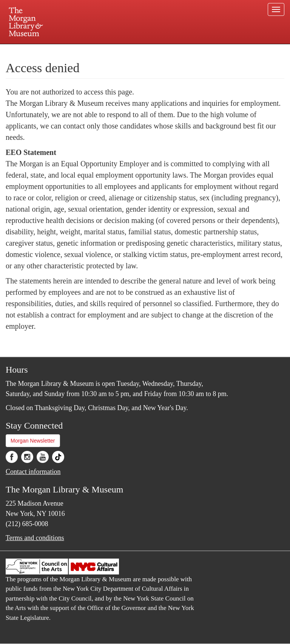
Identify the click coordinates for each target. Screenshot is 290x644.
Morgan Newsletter (33, 441)
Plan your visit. (55, 51)
